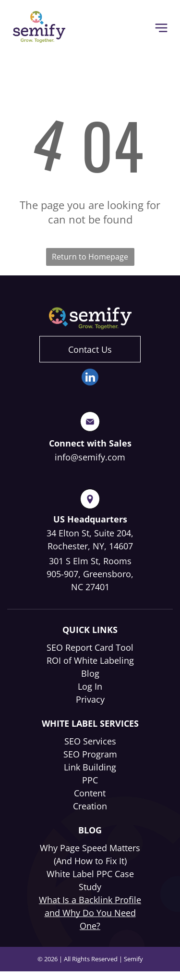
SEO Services (90, 741)
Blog (90, 673)
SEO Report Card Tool (90, 647)
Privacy (90, 699)
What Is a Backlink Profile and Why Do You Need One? (90, 913)
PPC (90, 780)
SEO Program (90, 754)
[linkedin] (90, 378)
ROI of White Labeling (90, 660)
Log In (90, 686)
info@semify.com (90, 457)
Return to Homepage (90, 257)
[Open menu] (161, 28)
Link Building (90, 767)
